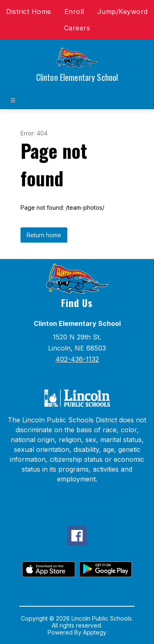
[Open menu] (13, 100)
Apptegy (95, 632)
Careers (77, 28)
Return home (44, 235)
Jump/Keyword (123, 11)
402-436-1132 (77, 359)
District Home (29, 11)
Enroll (74, 11)
